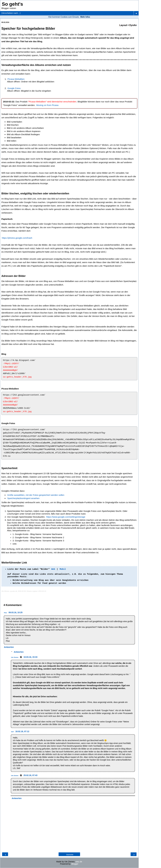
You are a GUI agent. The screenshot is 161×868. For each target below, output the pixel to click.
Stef (12, 732)
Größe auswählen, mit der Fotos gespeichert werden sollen (36, 495)
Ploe (5, 613)
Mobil (63, 569)
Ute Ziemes (15, 657)
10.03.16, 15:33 (30, 657)
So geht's (12, 4)
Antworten (9, 647)
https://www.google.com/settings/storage (66, 517)
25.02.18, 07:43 (30, 775)
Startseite (70, 855)
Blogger (75, 864)
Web (53, 569)
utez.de (79, 862)
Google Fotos (14, 88)
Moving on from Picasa (47, 105)
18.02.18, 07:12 (22, 731)
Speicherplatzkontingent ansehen (23, 498)
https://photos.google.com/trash (17, 238)
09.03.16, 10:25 (16, 612)
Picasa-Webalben (16, 79)
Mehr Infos (85, 17)
